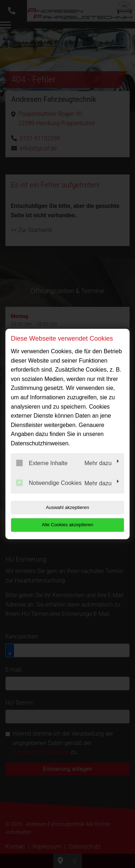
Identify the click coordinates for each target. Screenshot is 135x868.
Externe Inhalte (42, 463)
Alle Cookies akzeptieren (67, 525)
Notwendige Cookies (49, 483)
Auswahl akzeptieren (68, 507)
